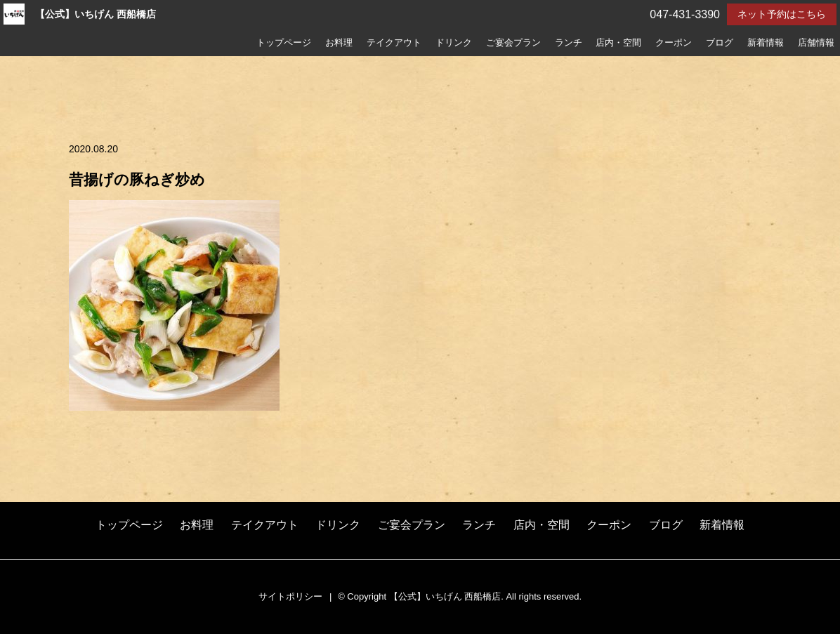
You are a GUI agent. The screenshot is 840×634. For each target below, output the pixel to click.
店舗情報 (816, 43)
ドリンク (454, 43)
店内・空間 (618, 43)
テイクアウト (394, 43)
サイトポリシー (290, 596)
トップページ (284, 43)
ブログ (720, 43)
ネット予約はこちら (782, 14)
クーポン (674, 43)
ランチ (569, 43)
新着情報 (766, 43)
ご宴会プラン (513, 43)
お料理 (339, 43)
